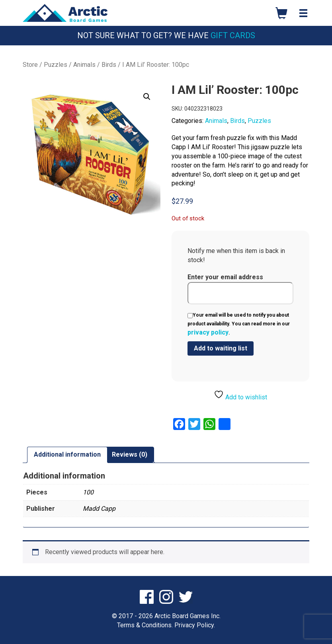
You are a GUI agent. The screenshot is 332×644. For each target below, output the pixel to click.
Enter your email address (240, 289)
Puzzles (56, 65)
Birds (109, 65)
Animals (84, 65)
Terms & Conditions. (145, 625)
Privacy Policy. (195, 625)
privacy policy (208, 332)
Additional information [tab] (67, 454)
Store (30, 65)
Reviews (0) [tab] (130, 454)
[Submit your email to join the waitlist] (221, 348)
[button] (147, 97)
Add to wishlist (240, 395)
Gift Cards (233, 35)
